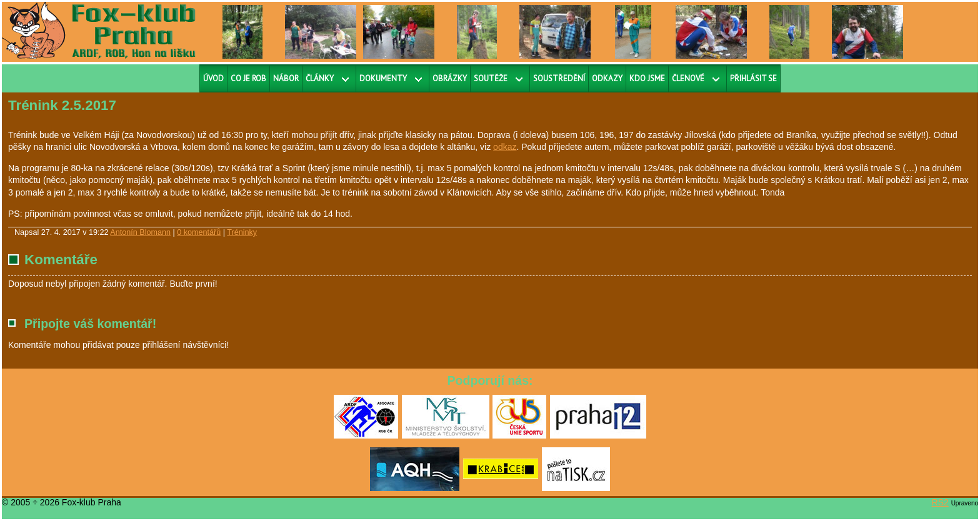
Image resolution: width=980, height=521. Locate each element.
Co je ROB (248, 78)
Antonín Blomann (140, 232)
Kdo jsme (647, 78)
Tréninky (242, 232)
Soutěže (491, 78)
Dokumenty (383, 78)
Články (320, 78)
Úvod (213, 78)
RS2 (940, 502)
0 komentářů (199, 232)
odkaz (505, 147)
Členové (688, 78)
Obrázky (450, 78)
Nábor (286, 78)
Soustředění (559, 78)
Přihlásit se (753, 78)
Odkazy (607, 78)
